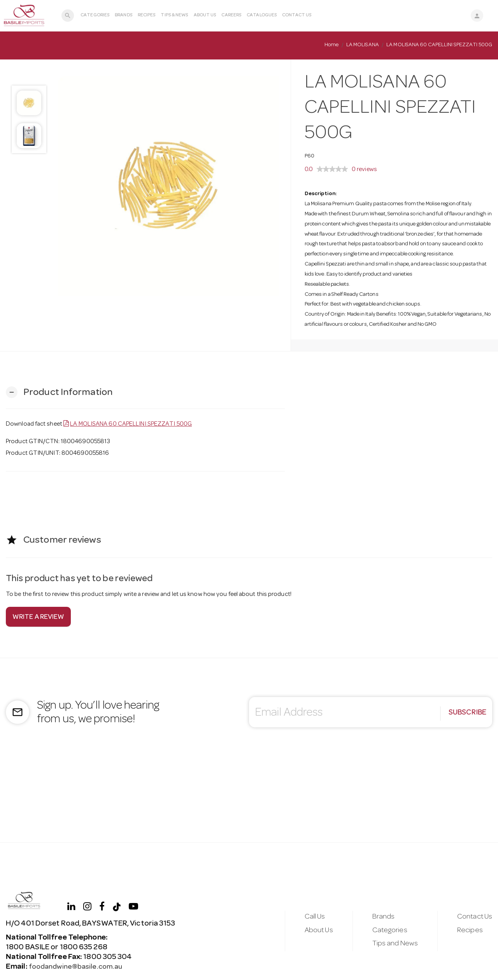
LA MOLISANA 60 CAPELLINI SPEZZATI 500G (131, 424)
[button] (59, 392)
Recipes (146, 16)
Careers (231, 16)
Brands (123, 16)
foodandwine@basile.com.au (78, 967)
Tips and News (392, 945)
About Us (204, 16)
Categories (95, 16)
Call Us (309, 917)
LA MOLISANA (363, 45)
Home (331, 45)
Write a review (38, 618)
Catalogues (261, 16)
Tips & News (174, 16)
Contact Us (296, 16)
